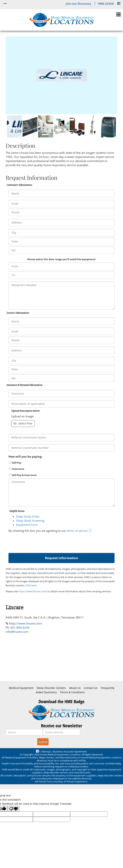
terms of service (77, 531)
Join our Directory (79, 4)
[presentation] (37, 542)
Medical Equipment (21, 688)
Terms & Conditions (72, 692)
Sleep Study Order (28, 516)
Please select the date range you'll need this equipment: (62, 259)
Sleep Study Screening (30, 521)
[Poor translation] (14, 809)
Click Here (31, 585)
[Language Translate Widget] (5, 4)
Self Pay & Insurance (23, 475)
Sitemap (46, 751)
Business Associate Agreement (70, 751)
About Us (75, 688)
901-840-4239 (20, 627)
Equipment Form (27, 525)
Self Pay (15, 463)
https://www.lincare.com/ (33, 591)
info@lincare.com (17, 632)
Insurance (17, 469)
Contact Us (91, 688)
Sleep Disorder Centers (51, 688)
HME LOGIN (106, 4)
